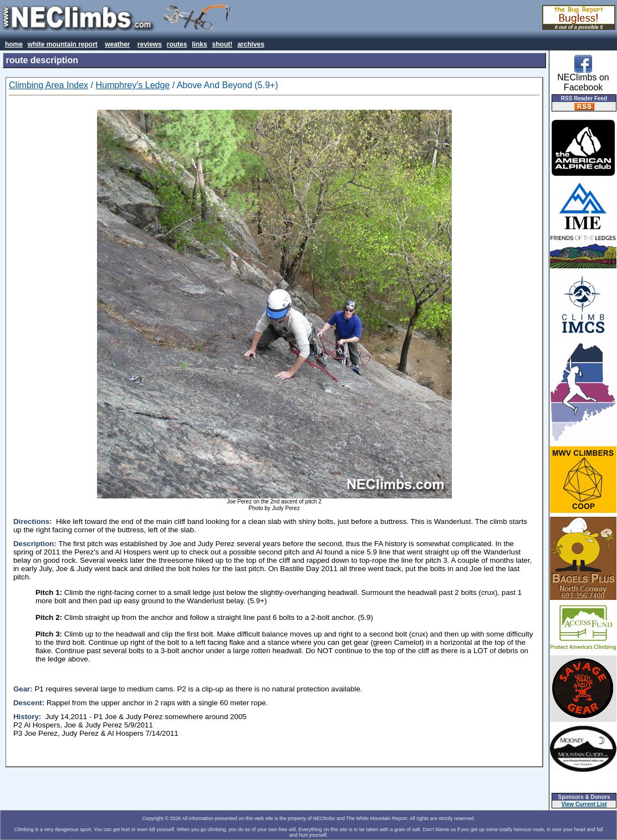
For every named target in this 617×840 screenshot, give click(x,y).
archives (251, 44)
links (199, 44)
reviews (150, 44)
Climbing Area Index (49, 85)
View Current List (584, 804)
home (14, 44)
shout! (223, 44)
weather (117, 44)
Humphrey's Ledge (132, 85)
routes (177, 44)
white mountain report (63, 44)
